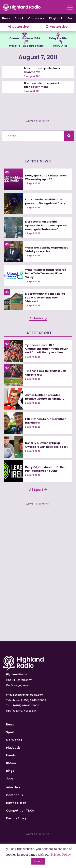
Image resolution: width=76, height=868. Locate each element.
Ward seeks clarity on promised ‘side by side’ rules (47, 249)
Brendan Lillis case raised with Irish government (45, 85)
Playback (56, 18)
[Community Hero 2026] (25, 35)
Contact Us (15, 795)
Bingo (10, 771)
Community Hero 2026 (25, 38)
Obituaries (36, 18)
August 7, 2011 (38, 57)
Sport (19, 18)
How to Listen (16, 803)
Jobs (10, 778)
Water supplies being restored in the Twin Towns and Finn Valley (46, 273)
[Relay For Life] (58, 35)
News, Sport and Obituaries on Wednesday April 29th (46, 177)
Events (11, 755)
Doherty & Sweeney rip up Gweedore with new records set (46, 445)
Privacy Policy (16, 818)
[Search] (69, 136)
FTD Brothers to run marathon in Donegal (46, 421)
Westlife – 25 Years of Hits (26, 46)
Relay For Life (58, 38)
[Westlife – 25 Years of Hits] (26, 42)
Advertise (13, 787)
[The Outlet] (60, 42)
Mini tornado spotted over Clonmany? (42, 70)
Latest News (38, 161)
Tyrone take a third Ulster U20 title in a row (45, 373)
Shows (11, 763)
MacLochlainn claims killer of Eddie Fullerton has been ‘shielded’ (45, 297)
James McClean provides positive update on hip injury (45, 397)
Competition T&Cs (20, 811)
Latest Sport (38, 333)
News (6, 18)
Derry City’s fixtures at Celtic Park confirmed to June (45, 469)
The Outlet (60, 46)
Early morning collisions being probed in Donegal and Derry (46, 201)
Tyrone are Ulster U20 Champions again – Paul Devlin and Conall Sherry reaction (47, 349)
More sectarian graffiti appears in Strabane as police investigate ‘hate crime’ (46, 225)
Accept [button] (38, 861)
